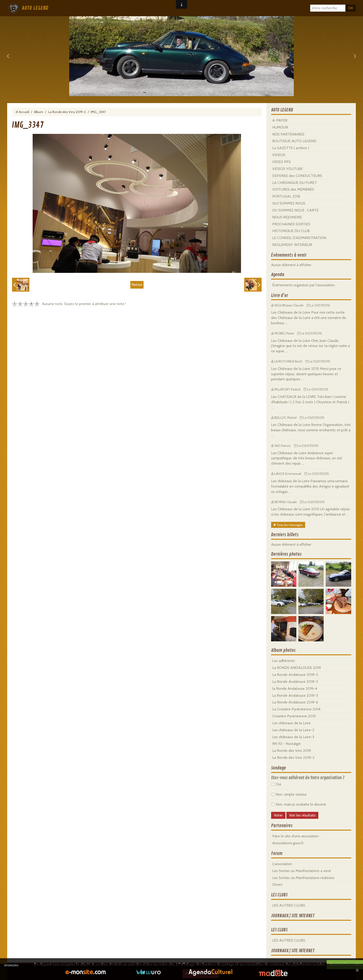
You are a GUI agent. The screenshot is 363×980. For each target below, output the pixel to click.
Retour (137, 285)
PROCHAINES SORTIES (291, 224)
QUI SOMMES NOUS (289, 203)
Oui (276, 784)
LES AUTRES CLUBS (289, 905)
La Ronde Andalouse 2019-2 (295, 675)
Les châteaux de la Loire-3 (293, 737)
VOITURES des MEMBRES (293, 189)
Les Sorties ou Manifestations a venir (302, 871)
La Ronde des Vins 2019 (292, 751)
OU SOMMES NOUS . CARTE (295, 210)
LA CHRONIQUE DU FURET (295, 183)
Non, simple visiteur (289, 794)
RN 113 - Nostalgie (286, 744)
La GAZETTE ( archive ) (291, 148)
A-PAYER (280, 120)
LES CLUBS (279, 895)
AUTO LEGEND (35, 8)
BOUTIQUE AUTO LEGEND (294, 141)
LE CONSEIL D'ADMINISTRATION (299, 238)
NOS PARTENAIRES (288, 134)
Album (39, 112)
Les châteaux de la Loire (291, 723)
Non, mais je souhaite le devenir (299, 804)
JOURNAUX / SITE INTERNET (293, 916)
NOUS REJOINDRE (287, 217)
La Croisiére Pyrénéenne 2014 (296, 709)
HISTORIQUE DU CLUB (291, 231)
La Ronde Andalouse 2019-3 (295, 682)
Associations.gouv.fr (288, 843)
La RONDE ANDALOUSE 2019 (297, 668)
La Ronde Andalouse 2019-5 (295, 695)
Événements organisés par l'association (304, 285)
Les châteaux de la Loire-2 (293, 730)
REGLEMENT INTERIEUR (292, 245)
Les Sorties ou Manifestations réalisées (303, 878)
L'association (282, 864)
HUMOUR (280, 127)
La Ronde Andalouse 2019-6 (295, 702)
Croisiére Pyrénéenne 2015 (294, 716)
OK (351, 8)
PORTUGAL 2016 (286, 196)
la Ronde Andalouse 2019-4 (295, 689)
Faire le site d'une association (296, 836)
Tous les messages (288, 525)
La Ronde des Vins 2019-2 (67, 112)
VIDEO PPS (282, 162)
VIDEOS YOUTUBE (288, 169)
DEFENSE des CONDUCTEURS (297, 176)
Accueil (24, 112)
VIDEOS (279, 155)
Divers (277, 884)
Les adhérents (284, 661)
